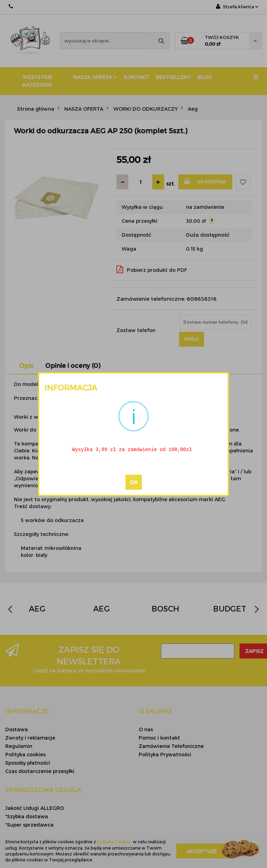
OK (134, 482)
